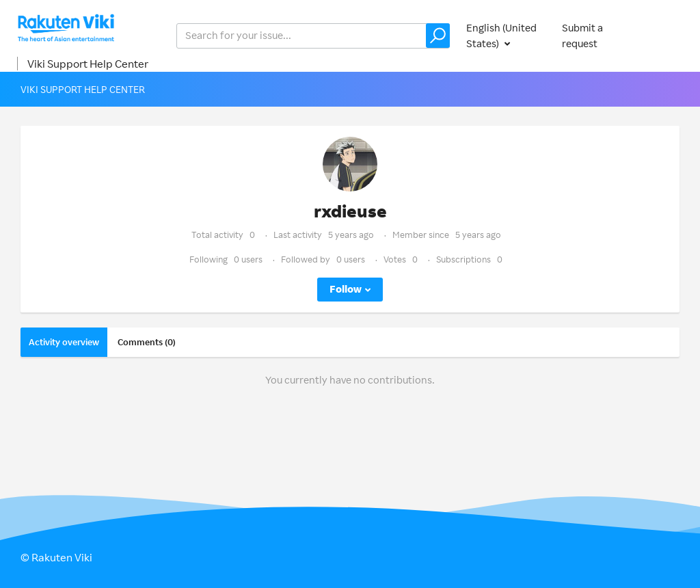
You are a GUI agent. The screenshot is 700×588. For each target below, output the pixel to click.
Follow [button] (346, 289)
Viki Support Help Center (88, 64)
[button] (438, 36)
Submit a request (582, 36)
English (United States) (501, 36)
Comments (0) (147, 342)
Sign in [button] (664, 35)
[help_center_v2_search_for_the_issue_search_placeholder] (313, 36)
